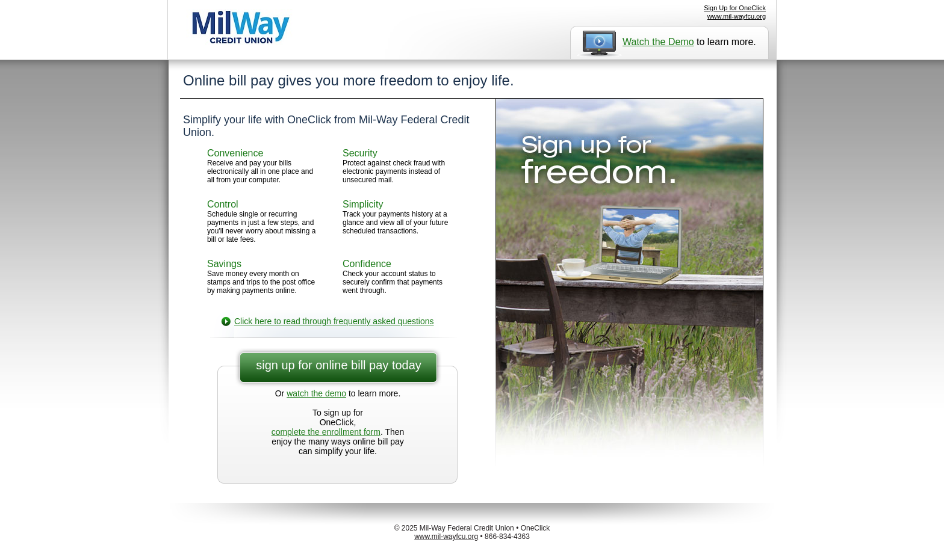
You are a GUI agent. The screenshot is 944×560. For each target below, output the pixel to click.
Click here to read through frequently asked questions (334, 321)
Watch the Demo (658, 42)
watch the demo (316, 393)
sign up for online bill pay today (339, 365)
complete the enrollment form (326, 432)
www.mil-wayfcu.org (737, 16)
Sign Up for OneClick (735, 8)
